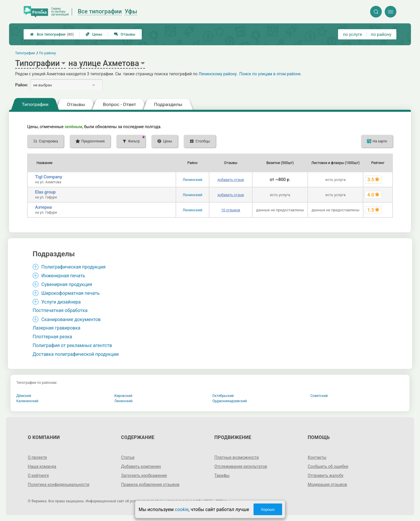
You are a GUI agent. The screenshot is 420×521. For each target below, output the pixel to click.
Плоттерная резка (52, 337)
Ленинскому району (218, 74)
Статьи (128, 457)
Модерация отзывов (327, 485)
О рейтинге (38, 475)
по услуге (353, 34)
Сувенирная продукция (67, 284)
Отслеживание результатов (241, 466)
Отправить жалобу (326, 475)
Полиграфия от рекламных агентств (72, 345)
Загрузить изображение (144, 475)
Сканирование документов (71, 319)
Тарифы (222, 475)
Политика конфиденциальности (58, 485)
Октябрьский (223, 396)
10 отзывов (231, 210)
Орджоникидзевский (230, 401)
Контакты (317, 457)
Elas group (45, 192)
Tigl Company (49, 177)
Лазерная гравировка (57, 328)
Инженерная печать (63, 276)
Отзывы (125, 34)
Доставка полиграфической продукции (76, 354)
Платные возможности (237, 457)
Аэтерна (43, 207)
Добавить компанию (141, 466)
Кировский (123, 396)
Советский (319, 396)
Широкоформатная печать (71, 293)
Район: (22, 85)
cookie (182, 509)
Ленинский (192, 180)
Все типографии (52, 34)
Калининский (27, 401)
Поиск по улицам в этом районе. (270, 74)
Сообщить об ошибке (328, 466)
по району (381, 34)
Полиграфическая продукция (73, 267)
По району (48, 53)
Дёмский (24, 396)
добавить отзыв (231, 180)
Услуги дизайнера (61, 302)
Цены (94, 34)
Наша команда (42, 466)
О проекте (37, 457)
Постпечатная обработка (60, 310)
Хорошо (268, 509)
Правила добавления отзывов (150, 485)
